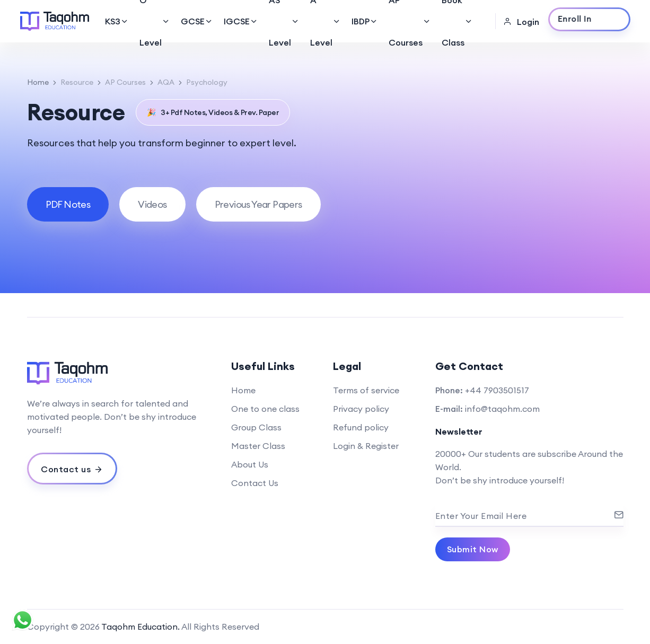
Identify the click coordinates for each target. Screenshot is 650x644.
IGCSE (241, 21)
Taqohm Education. (140, 627)
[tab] (68, 204)
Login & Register (366, 446)
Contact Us (255, 483)
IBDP (365, 21)
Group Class (256, 427)
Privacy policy (361, 409)
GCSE (197, 21)
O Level (155, 21)
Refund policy (361, 427)
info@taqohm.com (502, 409)
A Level (326, 21)
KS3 (117, 21)
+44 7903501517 (497, 390)
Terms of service (366, 390)
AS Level (284, 21)
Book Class (457, 21)
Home (38, 82)
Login (521, 22)
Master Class (258, 446)
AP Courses (410, 21)
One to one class (265, 409)
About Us (250, 464)
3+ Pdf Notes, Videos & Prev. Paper (213, 112)
